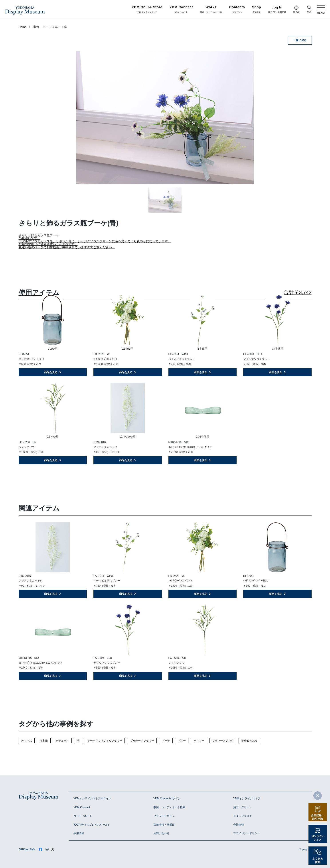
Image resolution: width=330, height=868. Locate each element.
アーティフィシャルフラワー (105, 741)
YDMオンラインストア (247, 798)
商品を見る (53, 372)
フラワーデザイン (164, 816)
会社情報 (239, 825)
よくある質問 (318, 860)
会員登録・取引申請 (318, 817)
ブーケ (166, 741)
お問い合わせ (161, 833)
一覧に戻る (300, 40)
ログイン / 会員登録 (277, 10)
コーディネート (83, 816)
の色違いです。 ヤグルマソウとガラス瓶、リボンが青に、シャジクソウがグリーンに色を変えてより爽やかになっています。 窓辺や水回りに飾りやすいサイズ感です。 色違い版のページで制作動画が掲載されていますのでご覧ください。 (95, 243)
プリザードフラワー (142, 741)
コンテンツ (237, 10)
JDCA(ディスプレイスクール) (91, 825)
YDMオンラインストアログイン (92, 798)
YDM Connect (82, 807)
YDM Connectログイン (167, 798)
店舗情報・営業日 (164, 825)
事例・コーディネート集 (211, 10)
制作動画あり (249, 741)
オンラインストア (318, 838)
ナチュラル (62, 741)
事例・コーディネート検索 (169, 807)
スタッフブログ (243, 816)
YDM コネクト (181, 10)
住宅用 (44, 741)
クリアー (199, 741)
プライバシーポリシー (247, 833)
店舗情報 (257, 10)
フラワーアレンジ (223, 741)
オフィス (27, 741)
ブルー (182, 741)
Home (23, 27)
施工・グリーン (243, 807)
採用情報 (79, 833)
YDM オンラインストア (147, 10)
